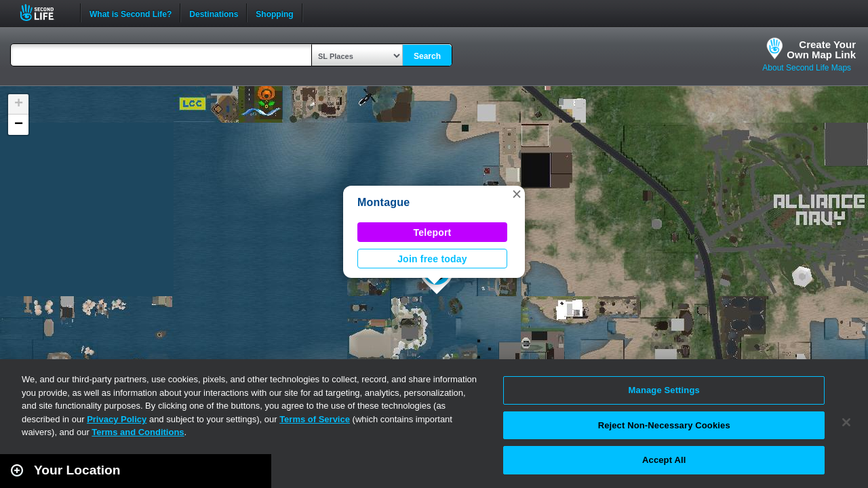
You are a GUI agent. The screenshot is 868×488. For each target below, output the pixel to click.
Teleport (433, 232)
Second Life (44, 13)
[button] (517, 194)
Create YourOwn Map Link (821, 49)
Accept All (664, 460)
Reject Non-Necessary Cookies (664, 425)
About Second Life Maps (807, 68)
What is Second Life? (131, 13)
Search (427, 56)
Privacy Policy (117, 419)
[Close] (846, 422)
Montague (383, 202)
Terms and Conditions (138, 432)
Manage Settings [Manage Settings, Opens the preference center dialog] (664, 390)
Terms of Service (315, 419)
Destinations (214, 13)
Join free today (432, 259)
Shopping (274, 13)
